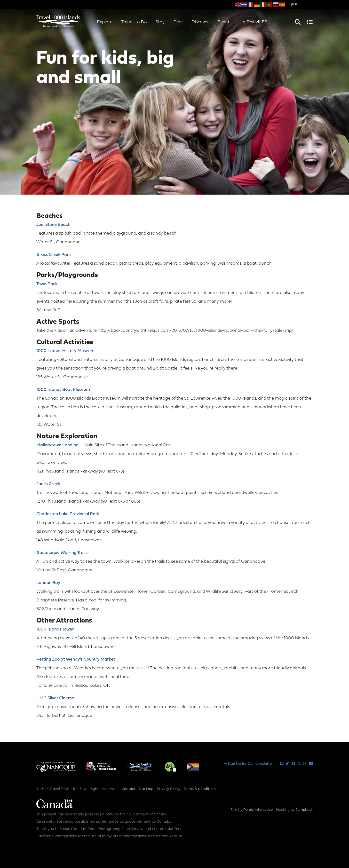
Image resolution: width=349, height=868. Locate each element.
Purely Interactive (258, 810)
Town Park (47, 284)
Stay (160, 22)
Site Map (146, 789)
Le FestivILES (254, 22)
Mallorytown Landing (57, 445)
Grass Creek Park (54, 255)
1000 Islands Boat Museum (63, 390)
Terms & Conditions (200, 789)
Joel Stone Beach (53, 225)
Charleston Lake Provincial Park (68, 514)
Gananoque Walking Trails (62, 553)
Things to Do (134, 22)
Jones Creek (48, 484)
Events (225, 22)
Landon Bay (48, 583)
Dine (178, 22)
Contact (128, 789)
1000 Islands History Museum (65, 351)
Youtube (311, 764)
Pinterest (282, 764)
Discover (200, 22)
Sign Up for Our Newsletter (250, 764)
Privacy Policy (169, 789)
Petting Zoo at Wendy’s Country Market (76, 659)
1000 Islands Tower (55, 629)
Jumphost (304, 810)
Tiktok (288, 764)
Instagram (305, 764)
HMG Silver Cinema (55, 698)
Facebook (293, 764)
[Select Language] (300, 4)
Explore (105, 22)
